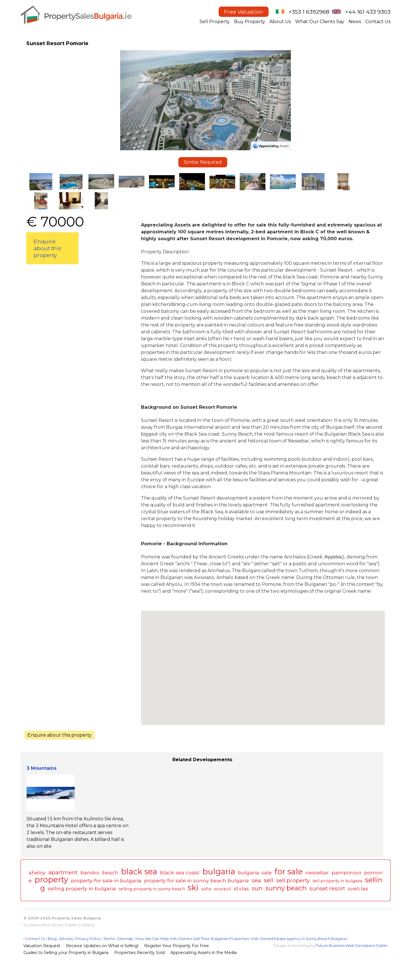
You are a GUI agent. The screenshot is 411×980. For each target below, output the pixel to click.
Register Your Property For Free (177, 946)
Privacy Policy (88, 939)
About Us (280, 22)
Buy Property (250, 22)
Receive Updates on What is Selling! (102, 946)
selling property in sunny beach (152, 889)
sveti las (358, 888)
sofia (206, 889)
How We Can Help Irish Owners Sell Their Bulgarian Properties (192, 939)
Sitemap (125, 939)
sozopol (222, 889)
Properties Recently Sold (139, 953)
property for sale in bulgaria (106, 880)
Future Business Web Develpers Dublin (352, 946)
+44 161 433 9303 (368, 12)
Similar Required (203, 162)
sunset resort (327, 888)
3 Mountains (42, 768)
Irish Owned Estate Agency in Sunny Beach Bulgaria (299, 939)
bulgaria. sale (255, 872)
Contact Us (378, 22)
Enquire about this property (48, 248)
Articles (66, 939)
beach (110, 872)
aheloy (37, 872)
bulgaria (219, 872)
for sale (289, 872)
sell (269, 880)
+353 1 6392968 (309, 12)
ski (193, 888)
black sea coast (180, 872)
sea (256, 880)
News (355, 22)
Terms (109, 939)
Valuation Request (42, 946)
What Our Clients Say (320, 22)
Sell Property (215, 22)
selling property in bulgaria (82, 888)
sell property (293, 880)
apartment (63, 872)
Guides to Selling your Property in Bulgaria (66, 953)
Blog (52, 939)
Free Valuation (244, 12)
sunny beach (286, 888)
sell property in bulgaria (337, 881)
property (51, 880)
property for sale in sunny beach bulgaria (197, 880)
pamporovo (346, 872)
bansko (90, 872)
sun (257, 888)
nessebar (317, 872)
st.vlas (241, 888)
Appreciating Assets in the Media (204, 953)
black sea (139, 872)
